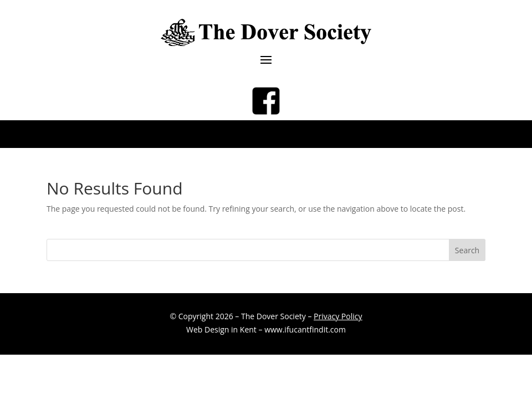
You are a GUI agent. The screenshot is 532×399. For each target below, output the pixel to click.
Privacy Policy (338, 316)
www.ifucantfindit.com (305, 329)
